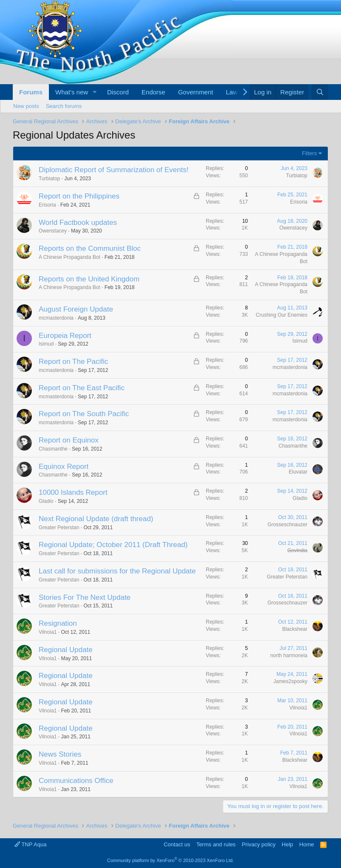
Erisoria (47, 205)
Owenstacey (53, 231)
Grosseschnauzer (287, 525)
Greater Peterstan (59, 528)
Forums (31, 92)
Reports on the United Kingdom (89, 279)
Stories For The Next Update (85, 597)
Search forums (64, 106)
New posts (26, 106)
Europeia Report (65, 336)
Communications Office (76, 781)
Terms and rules (216, 844)
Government (196, 92)
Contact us (177, 844)
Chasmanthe (53, 449)
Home (307, 844)
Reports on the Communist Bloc (90, 248)
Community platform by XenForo (170, 860)
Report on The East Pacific (82, 388)
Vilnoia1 (48, 632)
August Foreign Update (76, 309)
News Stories (60, 754)
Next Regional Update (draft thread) (96, 519)
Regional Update (66, 650)
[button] (95, 92)
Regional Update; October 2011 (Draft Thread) (113, 545)
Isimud (46, 344)
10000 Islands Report (73, 492)
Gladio (46, 501)
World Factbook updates (78, 223)
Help (288, 844)
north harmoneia (289, 655)
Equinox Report (64, 467)
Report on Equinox (69, 440)
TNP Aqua (30, 844)
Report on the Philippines (79, 196)
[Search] (320, 92)
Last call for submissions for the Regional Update (117, 571)
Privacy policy (259, 844)
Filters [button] (309, 153)
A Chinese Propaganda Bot (70, 257)
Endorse (153, 92)
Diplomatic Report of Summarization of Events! (114, 170)
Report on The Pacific (73, 362)
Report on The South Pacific (84, 414)
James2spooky (290, 681)
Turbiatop (49, 179)
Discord (118, 92)
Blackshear (295, 629)
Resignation (58, 623)
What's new (72, 92)
